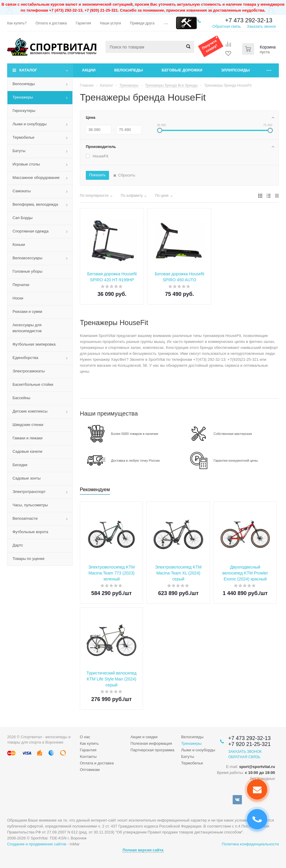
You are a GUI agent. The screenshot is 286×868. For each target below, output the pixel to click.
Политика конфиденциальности (250, 844)
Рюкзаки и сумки (27, 312)
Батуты (19, 151)
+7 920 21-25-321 (250, 744)
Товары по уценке (29, 559)
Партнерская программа (152, 750)
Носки (18, 298)
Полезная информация (151, 743)
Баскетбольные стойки (33, 384)
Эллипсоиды (235, 70)
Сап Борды (22, 218)
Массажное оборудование (36, 178)
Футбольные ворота (30, 532)
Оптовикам (90, 770)
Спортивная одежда (31, 231)
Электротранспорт (29, 492)
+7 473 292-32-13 (249, 20)
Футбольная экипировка (34, 344)
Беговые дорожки (182, 70)
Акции (89, 70)
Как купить (89, 743)
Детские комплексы (30, 411)
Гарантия (88, 750)
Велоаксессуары (27, 258)
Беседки (20, 465)
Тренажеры (23, 97)
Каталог (28, 70)
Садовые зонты (27, 478)
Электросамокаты (29, 371)
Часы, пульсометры (30, 505)
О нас (85, 737)
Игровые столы (26, 164)
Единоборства (25, 358)
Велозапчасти (25, 518)
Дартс (18, 545)
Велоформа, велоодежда (35, 204)
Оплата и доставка (97, 763)
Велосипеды (129, 70)
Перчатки (21, 285)
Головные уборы (27, 271)
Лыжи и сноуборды (29, 124)
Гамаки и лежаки (28, 438)
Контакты (88, 757)
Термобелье (24, 137)
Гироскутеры (24, 111)
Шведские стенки (28, 425)
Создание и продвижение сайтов (37, 844)
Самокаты (22, 191)
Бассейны (21, 398)
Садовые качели (27, 451)
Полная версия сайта (143, 850)
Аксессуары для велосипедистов (27, 328)
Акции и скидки (144, 737)
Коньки (19, 245)
